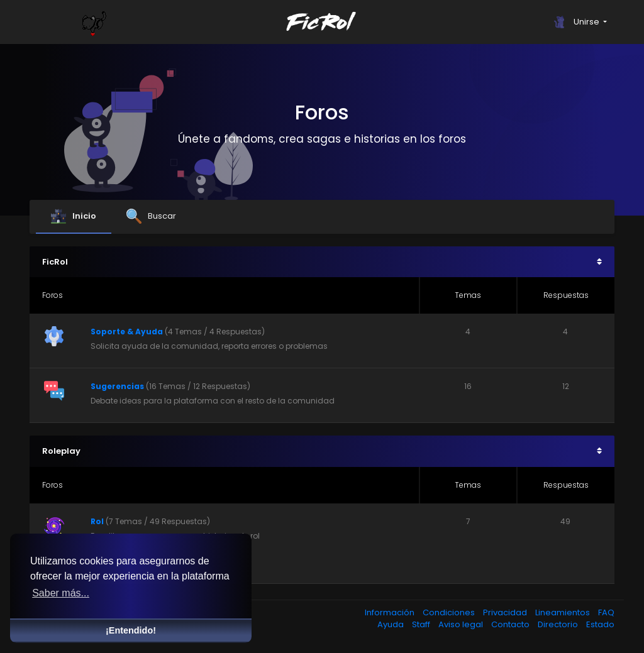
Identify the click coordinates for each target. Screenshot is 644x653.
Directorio (559, 624)
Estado (600, 624)
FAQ (606, 612)
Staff (422, 624)
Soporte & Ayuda (127, 332)
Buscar (151, 216)
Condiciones (450, 612)
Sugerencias (117, 386)
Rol (97, 521)
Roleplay (61, 451)
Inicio (74, 216)
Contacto (511, 624)
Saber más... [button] (61, 593)
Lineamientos (563, 612)
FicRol (55, 262)
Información (391, 612)
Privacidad (506, 612)
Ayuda (391, 624)
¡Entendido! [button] (131, 630)
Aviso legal (462, 624)
